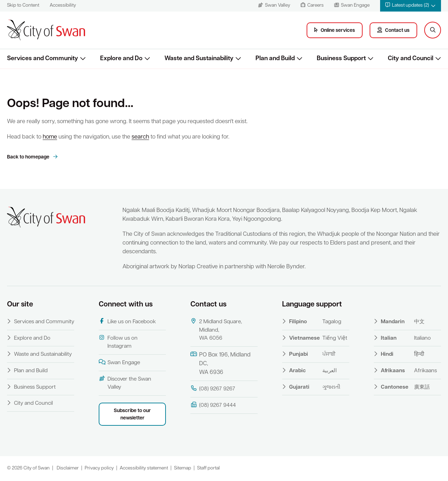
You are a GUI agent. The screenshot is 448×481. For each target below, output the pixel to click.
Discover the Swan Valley (125, 383)
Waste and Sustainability (43, 354)
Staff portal (208, 468)
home (50, 137)
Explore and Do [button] (121, 59)
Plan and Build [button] (275, 59)
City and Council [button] (411, 59)
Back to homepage (29, 157)
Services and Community (44, 322)
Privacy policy (99, 468)
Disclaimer (68, 468)
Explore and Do (32, 338)
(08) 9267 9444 (213, 405)
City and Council (33, 403)
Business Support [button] (341, 59)
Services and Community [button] (43, 59)
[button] (411, 6)
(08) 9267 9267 (213, 389)
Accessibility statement (144, 468)
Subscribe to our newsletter (132, 415)
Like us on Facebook (127, 321)
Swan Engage (119, 362)
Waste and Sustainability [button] (199, 59)
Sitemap (183, 468)
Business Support (35, 387)
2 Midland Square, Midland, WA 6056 (216, 330)
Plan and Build (31, 371)
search (140, 137)
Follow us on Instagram (118, 342)
